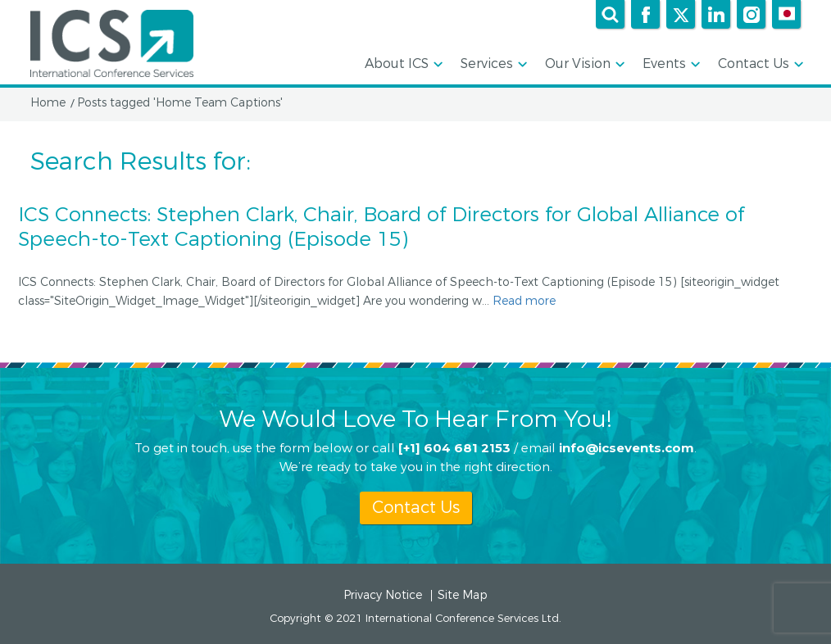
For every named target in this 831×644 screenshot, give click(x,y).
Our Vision (584, 65)
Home (48, 103)
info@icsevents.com (627, 447)
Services (493, 65)
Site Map (463, 596)
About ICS (402, 65)
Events (670, 65)
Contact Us (759, 65)
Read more (524, 301)
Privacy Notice (383, 596)
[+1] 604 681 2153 (454, 447)
